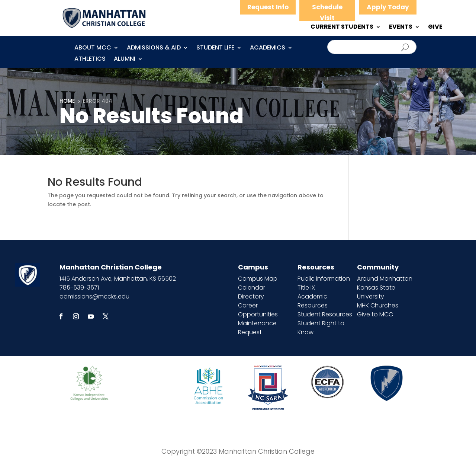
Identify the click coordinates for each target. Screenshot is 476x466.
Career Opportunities (258, 310)
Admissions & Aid (154, 48)
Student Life (215, 48)
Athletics (90, 60)
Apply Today (388, 7)
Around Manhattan (385, 279)
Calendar (252, 288)
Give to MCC (375, 314)
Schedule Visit (327, 12)
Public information (324, 279)
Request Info (268, 7)
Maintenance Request (257, 328)
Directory (251, 296)
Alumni (125, 60)
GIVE (435, 28)
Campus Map (258, 279)
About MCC (93, 48)
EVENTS (401, 28)
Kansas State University (376, 292)
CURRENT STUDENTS (342, 28)
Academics (268, 48)
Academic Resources (313, 301)
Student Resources (325, 314)
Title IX (306, 288)
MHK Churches (378, 305)
